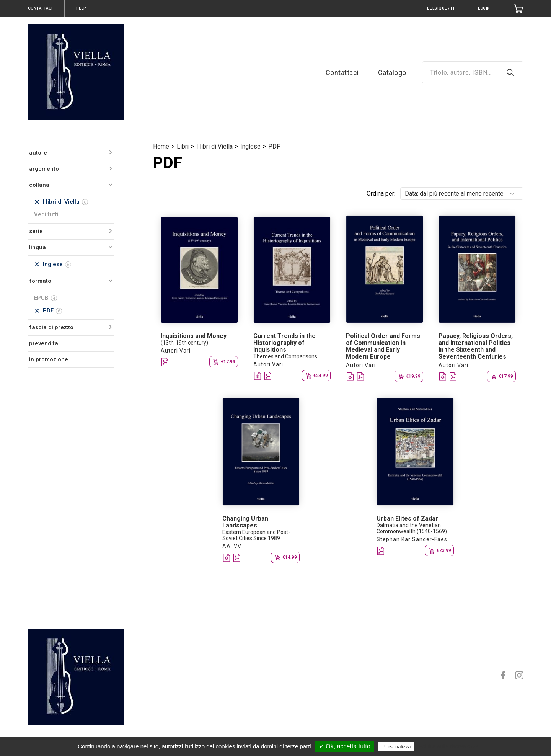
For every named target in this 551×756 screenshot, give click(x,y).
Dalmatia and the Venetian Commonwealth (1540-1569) (412, 528)
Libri (183, 146)
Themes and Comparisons (285, 356)
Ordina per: (381, 193)
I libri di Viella (214, 146)
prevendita (44, 343)
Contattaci (342, 73)
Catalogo (392, 73)
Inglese (250, 146)
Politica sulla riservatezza (449, 746)
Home (161, 146)
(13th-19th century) (184, 343)
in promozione (49, 359)
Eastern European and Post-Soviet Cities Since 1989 (256, 535)
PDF (274, 146)
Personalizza (396, 747)
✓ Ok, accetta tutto (345, 746)
